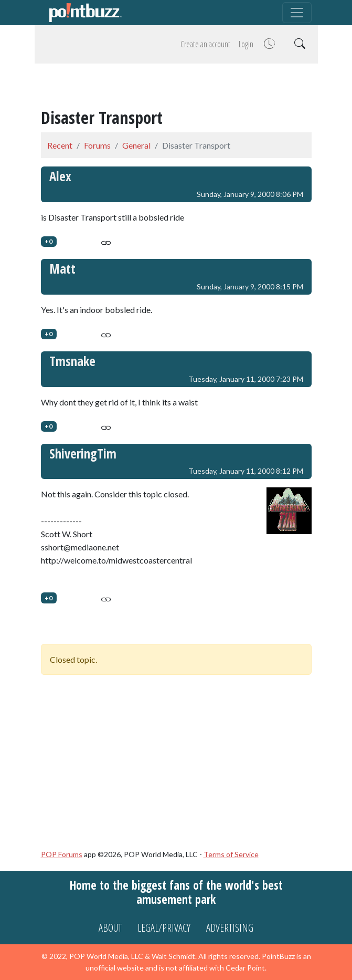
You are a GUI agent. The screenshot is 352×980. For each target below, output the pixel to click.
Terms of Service (231, 854)
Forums (97, 145)
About (110, 928)
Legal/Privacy (164, 928)
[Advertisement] (176, 88)
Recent (60, 145)
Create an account (205, 44)
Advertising (230, 928)
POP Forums (62, 854)
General (136, 145)
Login (246, 44)
